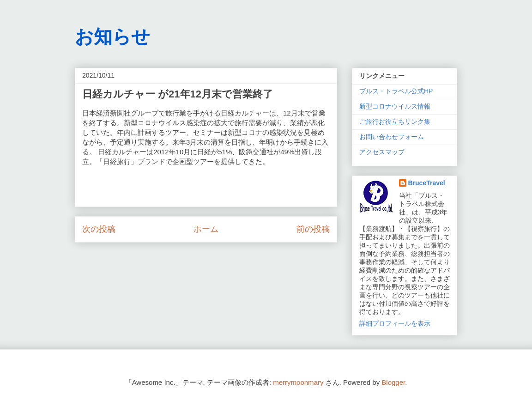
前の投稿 (313, 229)
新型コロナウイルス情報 (395, 106)
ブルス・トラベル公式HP (396, 91)
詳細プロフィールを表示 (395, 323)
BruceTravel (427, 183)
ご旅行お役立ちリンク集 (395, 122)
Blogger (393, 382)
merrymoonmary (298, 382)
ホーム (206, 229)
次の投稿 (99, 229)
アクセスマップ (382, 152)
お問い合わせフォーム (392, 137)
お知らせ (112, 36)
